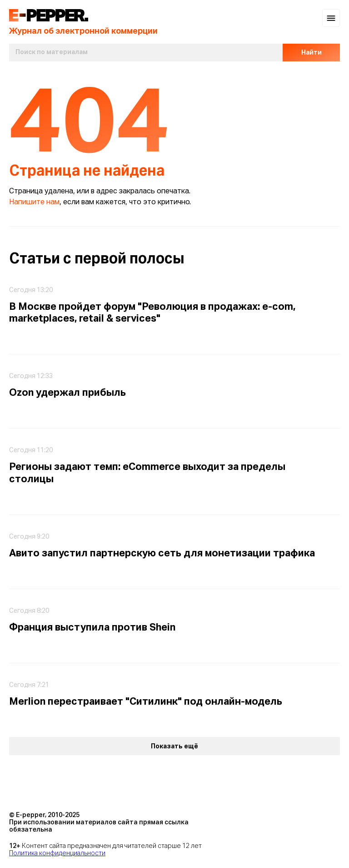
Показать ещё (174, 747)
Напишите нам (34, 202)
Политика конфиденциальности (57, 853)
